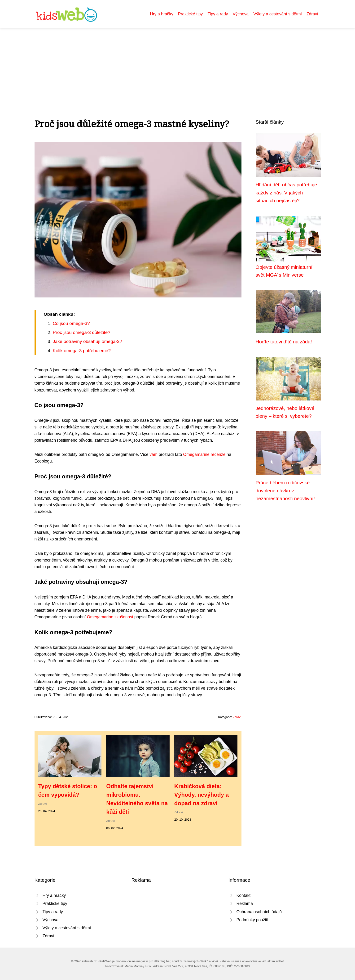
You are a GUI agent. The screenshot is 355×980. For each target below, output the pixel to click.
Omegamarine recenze (204, 454)
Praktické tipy (191, 14)
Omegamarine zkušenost (110, 617)
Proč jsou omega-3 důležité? (81, 332)
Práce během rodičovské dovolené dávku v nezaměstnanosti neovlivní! (285, 490)
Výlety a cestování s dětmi (277, 14)
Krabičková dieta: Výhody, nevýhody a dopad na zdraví (202, 795)
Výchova (241, 14)
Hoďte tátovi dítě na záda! (284, 342)
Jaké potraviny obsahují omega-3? (87, 341)
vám (154, 454)
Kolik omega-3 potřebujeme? (82, 351)
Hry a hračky (162, 14)
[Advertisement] (178, 63)
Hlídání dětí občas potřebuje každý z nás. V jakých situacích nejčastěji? (286, 193)
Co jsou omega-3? (71, 323)
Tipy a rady (218, 14)
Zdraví (312, 14)
